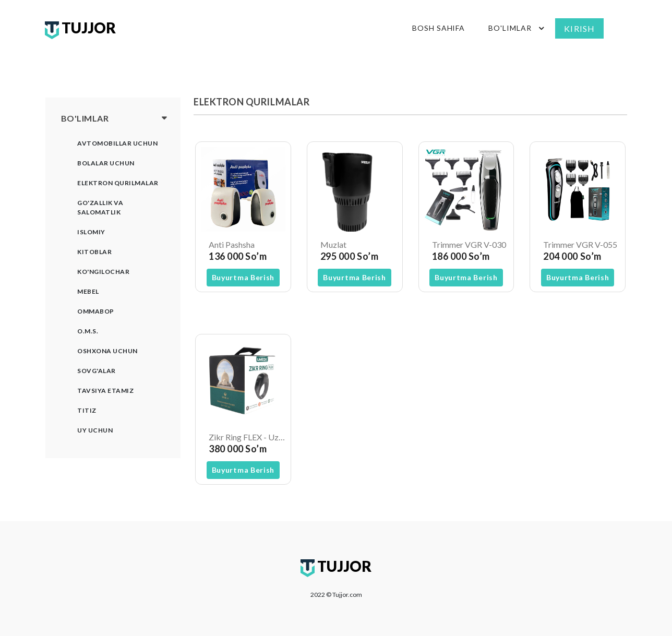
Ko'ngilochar (103, 272)
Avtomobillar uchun (117, 143)
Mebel (88, 291)
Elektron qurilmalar (118, 183)
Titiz (87, 410)
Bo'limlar (518, 28)
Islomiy (91, 232)
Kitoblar (94, 252)
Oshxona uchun (107, 351)
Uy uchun (95, 430)
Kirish (579, 28)
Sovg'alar (97, 371)
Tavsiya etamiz (105, 391)
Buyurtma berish (243, 277)
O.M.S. (88, 331)
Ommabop (96, 311)
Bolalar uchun (106, 163)
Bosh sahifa (439, 28)
